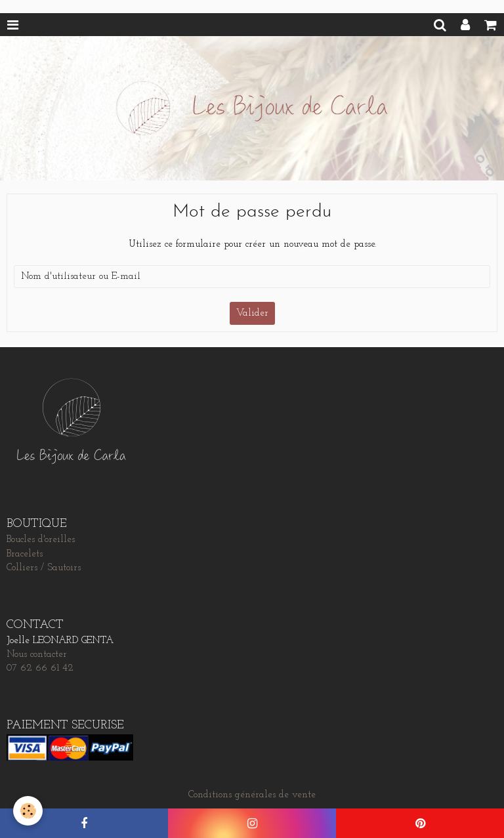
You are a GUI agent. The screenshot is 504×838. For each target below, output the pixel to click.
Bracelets (25, 554)
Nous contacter (37, 655)
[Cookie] (28, 811)
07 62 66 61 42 (40, 668)
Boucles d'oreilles (41, 540)
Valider (252, 313)
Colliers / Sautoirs (44, 568)
